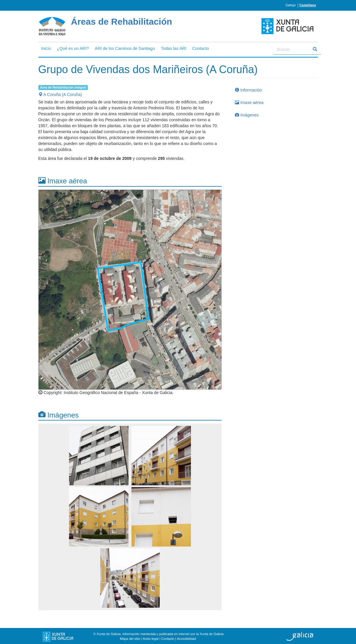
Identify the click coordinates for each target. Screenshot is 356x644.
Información (248, 90)
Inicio (46, 48)
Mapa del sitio (130, 639)
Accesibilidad (186, 639)
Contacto (201, 48)
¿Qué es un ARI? (73, 48)
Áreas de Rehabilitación (122, 22)
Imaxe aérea (249, 103)
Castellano (308, 5)
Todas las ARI (174, 48)
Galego (290, 5)
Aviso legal (151, 639)
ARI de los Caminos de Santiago (125, 48)
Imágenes (247, 115)
